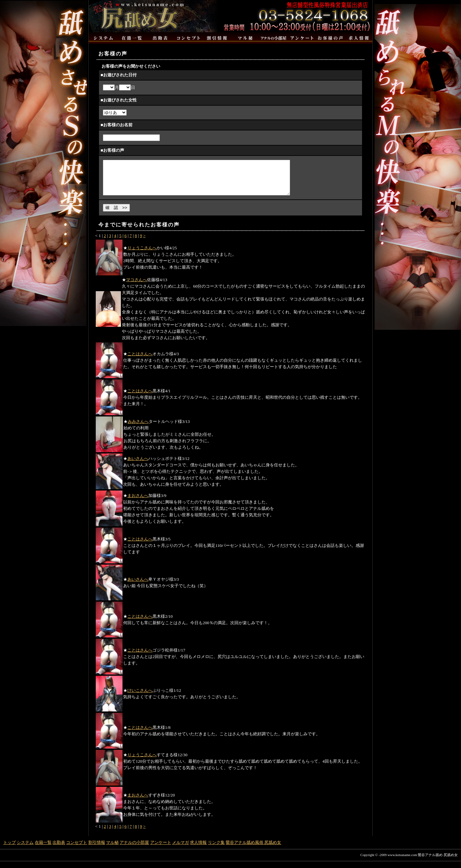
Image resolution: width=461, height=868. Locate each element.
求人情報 (198, 849)
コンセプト (77, 849)
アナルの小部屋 (134, 849)
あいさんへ (138, 465)
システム (25, 849)
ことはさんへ (140, 361)
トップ (10, 849)
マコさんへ (137, 286)
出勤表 (59, 849)
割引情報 (97, 849)
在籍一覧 (43, 849)
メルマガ (181, 849)
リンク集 (216, 849)
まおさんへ (138, 502)
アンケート (161, 849)
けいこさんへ (140, 697)
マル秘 (112, 849)
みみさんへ (138, 428)
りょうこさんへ (142, 255)
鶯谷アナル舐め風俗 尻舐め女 (253, 849)
